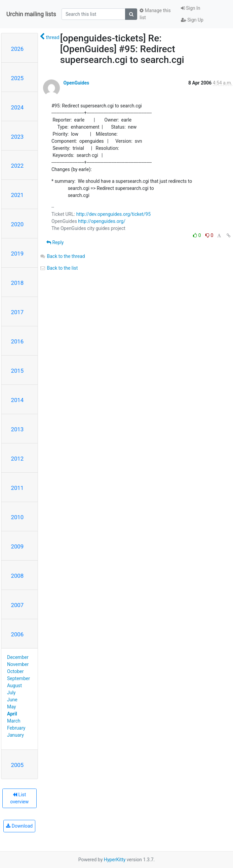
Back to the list (59, 268)
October (15, 671)
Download (19, 826)
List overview (19, 798)
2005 (17, 765)
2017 (17, 312)
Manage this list (155, 14)
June (12, 700)
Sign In (191, 8)
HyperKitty (115, 860)
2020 (17, 224)
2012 (17, 459)
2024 (17, 107)
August (14, 686)
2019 (17, 254)
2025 (17, 78)
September (18, 678)
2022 (17, 166)
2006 (17, 634)
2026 (17, 49)
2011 (17, 488)
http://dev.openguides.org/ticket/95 (113, 214)
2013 (17, 429)
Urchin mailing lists (31, 14)
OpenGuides (76, 83)
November (18, 664)
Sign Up (192, 20)
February (16, 728)
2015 (17, 371)
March (14, 721)
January (15, 735)
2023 (17, 137)
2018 (17, 283)
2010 (17, 517)
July (11, 693)
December (18, 657)
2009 (17, 546)
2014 (17, 400)
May (11, 707)
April (12, 714)
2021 (17, 195)
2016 (17, 341)
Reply (55, 242)
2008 (17, 576)
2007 (17, 605)
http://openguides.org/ (102, 221)
